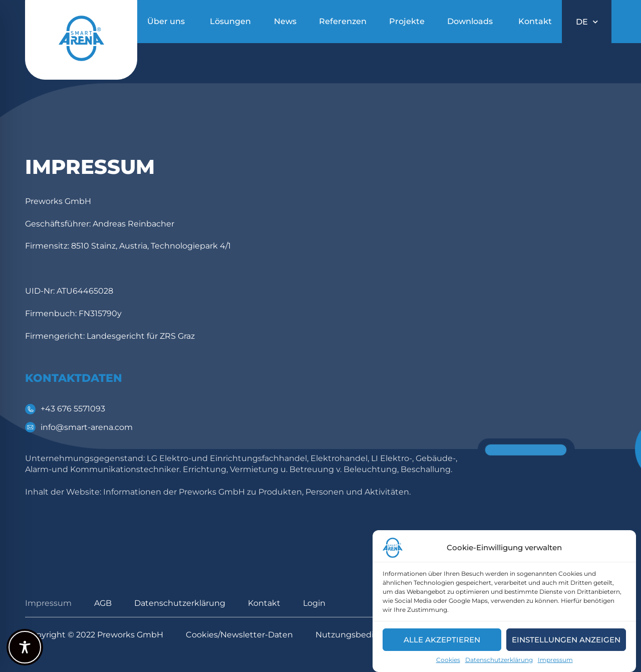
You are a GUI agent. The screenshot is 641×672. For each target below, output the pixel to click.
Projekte (407, 21)
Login (314, 603)
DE (587, 22)
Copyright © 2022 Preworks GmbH (94, 635)
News (285, 21)
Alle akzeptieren (442, 640)
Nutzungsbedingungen (364, 635)
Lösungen (230, 21)
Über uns (166, 21)
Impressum (555, 660)
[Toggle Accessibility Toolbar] (25, 647)
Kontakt (535, 21)
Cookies (448, 660)
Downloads (470, 21)
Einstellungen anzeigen (566, 640)
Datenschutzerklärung (499, 660)
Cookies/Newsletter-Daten (239, 635)
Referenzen (343, 21)
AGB (103, 603)
